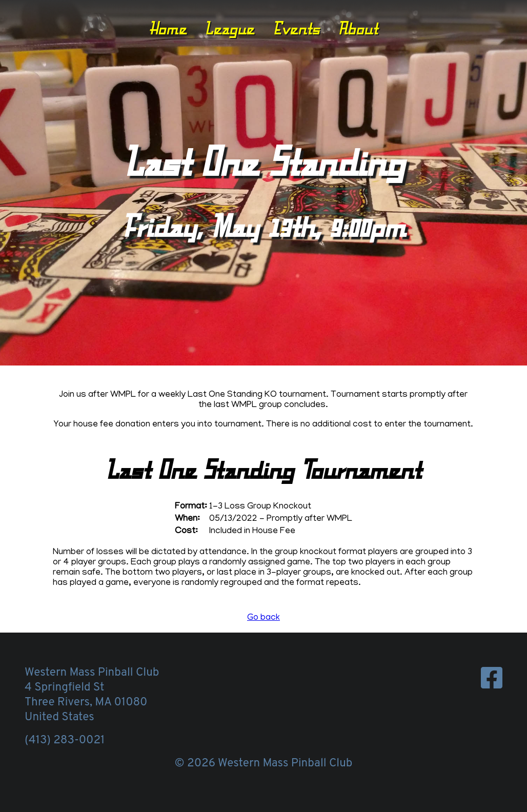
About (358, 28)
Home (168, 28)
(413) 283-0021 (65, 740)
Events (296, 28)
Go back (263, 618)
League (229, 28)
